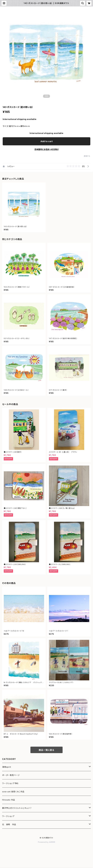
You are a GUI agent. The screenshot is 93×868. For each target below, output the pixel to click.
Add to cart (47, 141)
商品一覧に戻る (46, 750)
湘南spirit (6, 767)
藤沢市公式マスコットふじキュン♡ (17, 808)
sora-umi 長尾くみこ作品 (13, 792)
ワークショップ (8, 816)
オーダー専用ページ (11, 775)
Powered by (46, 842)
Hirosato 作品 (9, 800)
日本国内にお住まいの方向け (46, 149)
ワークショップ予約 (10, 783)
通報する (87, 156)
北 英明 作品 (9, 824)
